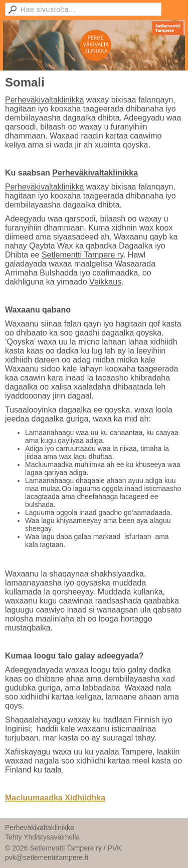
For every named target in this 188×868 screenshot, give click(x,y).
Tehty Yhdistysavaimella (42, 837)
